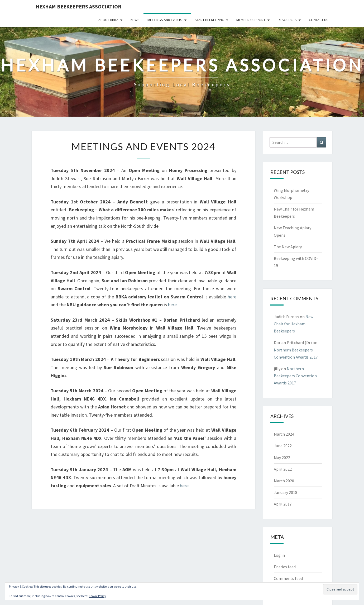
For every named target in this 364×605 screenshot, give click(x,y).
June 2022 (283, 446)
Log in (279, 555)
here (232, 297)
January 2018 (286, 492)
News (135, 20)
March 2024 (284, 434)
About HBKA (108, 20)
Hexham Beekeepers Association (79, 6)
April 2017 (283, 504)
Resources (287, 20)
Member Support (251, 20)
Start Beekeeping (209, 20)
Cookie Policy (97, 596)
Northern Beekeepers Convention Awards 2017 (295, 376)
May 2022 (282, 458)
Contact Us (319, 20)
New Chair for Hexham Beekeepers (294, 324)
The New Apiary (288, 247)
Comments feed (288, 578)
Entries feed (285, 567)
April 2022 (283, 469)
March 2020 (284, 481)
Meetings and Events (165, 20)
